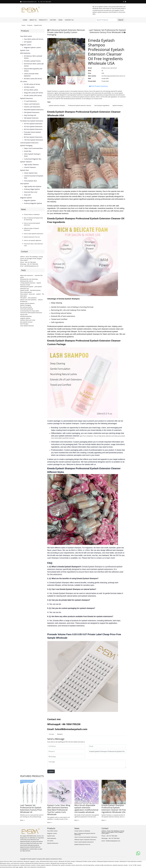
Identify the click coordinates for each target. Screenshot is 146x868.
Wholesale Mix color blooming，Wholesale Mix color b (29, 280)
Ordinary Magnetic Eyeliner (33, 203)
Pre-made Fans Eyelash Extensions (32, 121)
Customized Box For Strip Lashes (30, 311)
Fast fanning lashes (89, 865)
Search (121, 20)
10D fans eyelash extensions (34, 140)
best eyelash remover (26, 322)
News (60, 20)
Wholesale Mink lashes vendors (49, 861)
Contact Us (69, 20)
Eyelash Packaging (26, 145)
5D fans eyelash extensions (33, 126)
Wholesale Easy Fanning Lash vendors (61, 863)
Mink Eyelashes (25, 53)
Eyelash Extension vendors (28, 865)
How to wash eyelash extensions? (34, 234)
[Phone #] (66, 751)
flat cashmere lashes (26, 307)
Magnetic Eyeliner (26, 198)
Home (25, 20)
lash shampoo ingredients (102, 105)
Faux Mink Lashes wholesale (15, 861)
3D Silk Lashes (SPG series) (33, 95)
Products (30, 25)
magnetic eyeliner (25, 318)
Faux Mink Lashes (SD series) (34, 39)
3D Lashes (24, 81)
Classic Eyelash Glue (31, 173)
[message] (87, 764)
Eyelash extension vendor (120, 865)
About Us (33, 20)
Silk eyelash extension (31, 118)
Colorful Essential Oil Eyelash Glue (34, 177)
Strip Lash (27, 195)
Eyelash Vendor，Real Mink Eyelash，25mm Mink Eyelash (31, 291)
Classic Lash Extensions (32, 104)
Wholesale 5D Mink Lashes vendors (86, 861)
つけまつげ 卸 (132, 865)
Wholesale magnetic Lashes (31, 861)
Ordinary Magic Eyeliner (32, 189)
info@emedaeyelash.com (29, 2)
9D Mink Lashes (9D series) (33, 79)
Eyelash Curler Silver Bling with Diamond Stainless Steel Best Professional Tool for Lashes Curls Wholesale (59, 810)
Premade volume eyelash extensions (33, 133)
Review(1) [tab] (60, 734)
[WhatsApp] (66, 757)
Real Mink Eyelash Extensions (34, 110)
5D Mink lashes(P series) (32, 61)
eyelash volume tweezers (27, 303)
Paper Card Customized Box (33, 148)
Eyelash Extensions (27, 98)
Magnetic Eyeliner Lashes (32, 47)
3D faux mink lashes (31, 90)
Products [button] (43, 20)
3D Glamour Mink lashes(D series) (33, 57)
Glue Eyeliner (25, 184)
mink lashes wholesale (27, 309)
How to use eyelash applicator (33, 240)
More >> (23, 820)
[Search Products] (106, 20)
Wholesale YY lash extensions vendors (131, 861)
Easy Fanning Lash (30, 115)
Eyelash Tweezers (26, 162)
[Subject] (107, 751)
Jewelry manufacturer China (54, 859)
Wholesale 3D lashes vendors (67, 861)
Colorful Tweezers (30, 167)
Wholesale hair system (58, 865)
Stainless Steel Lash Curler (28, 320)
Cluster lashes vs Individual (32, 214)
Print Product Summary (98, 86)
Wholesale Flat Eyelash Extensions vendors (38, 863)
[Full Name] (66, 746)
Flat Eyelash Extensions (32, 112)
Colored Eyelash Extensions (29, 143)
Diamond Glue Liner (31, 192)
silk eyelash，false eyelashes (28, 298)
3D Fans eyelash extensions (33, 124)
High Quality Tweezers (31, 165)
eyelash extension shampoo (57, 105)
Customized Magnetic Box (33, 159)
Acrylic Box (28, 151)
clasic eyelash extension (27, 326)
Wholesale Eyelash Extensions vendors (108, 861)
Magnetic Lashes (26, 45)
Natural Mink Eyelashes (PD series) (33, 70)
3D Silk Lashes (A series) (32, 84)
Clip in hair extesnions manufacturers (35, 867)
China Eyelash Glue (30, 181)
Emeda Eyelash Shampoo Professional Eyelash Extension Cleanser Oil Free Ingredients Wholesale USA (114, 809)
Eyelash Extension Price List (32, 237)
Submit (51, 771)
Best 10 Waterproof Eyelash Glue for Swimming (85, 834)
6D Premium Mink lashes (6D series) (34, 65)
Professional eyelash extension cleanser (80, 105)
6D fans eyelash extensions (33, 129)
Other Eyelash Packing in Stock (32, 155)
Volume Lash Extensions (32, 107)
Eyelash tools (38, 25)
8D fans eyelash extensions (33, 137)
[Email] (107, 746)
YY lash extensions (30, 101)
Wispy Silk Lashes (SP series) (33, 93)
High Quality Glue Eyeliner (33, 186)
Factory (53, 20)
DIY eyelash (28, 42)
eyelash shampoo (118, 105)
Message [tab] (51, 734)
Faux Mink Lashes (26, 36)
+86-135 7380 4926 (46, 2)
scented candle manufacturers (104, 865)
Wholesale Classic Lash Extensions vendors (12, 863)
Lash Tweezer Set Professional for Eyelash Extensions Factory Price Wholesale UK (107, 31)
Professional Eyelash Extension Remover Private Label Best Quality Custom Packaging (66, 32)
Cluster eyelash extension (44, 865)
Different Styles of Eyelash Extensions (85, 840)
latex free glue (24, 324)
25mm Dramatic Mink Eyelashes (31, 75)
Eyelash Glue (25, 170)
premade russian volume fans (74, 865)
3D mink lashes (29, 87)
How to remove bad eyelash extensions (86, 837)
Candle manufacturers (13, 865)
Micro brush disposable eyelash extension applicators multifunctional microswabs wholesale (86, 809)
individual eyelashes (26, 316)
